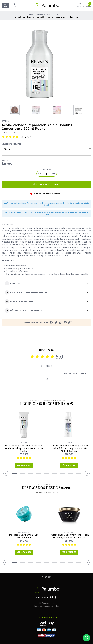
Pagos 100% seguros (19, 301)
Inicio (31, 15)
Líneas (59, 15)
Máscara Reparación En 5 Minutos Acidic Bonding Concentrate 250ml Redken (24, 448)
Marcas (40, 15)
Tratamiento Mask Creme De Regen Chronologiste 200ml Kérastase (69, 536)
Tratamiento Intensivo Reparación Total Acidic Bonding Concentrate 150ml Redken (69, 448)
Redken (49, 15)
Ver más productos (46, 493)
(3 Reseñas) (25, 137)
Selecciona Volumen (12, 144)
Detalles (13, 283)
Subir (47, 577)
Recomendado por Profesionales (26, 292)
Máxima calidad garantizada (24, 310)
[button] (70, 323)
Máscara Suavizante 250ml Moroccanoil (24, 536)
